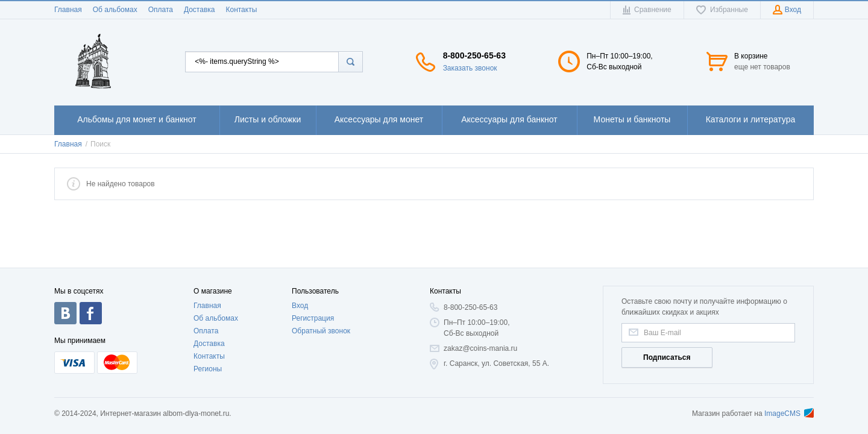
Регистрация (313, 318)
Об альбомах (115, 10)
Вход (300, 306)
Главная (68, 10)
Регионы (208, 369)
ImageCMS (789, 414)
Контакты (241, 10)
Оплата (161, 10)
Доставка (200, 10)
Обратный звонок (321, 331)
